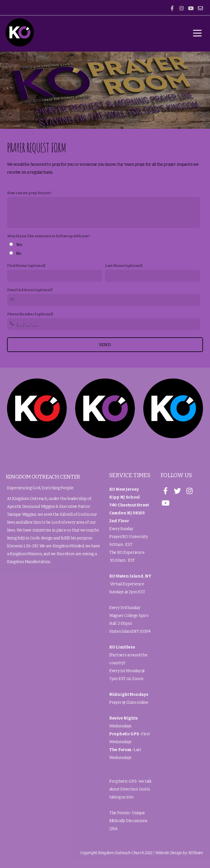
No (19, 253)
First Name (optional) (26, 266)
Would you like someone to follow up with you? (48, 236)
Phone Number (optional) (30, 314)
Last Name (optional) (124, 266)
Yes (19, 245)
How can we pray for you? (29, 193)
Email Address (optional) (30, 290)
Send (105, 345)
